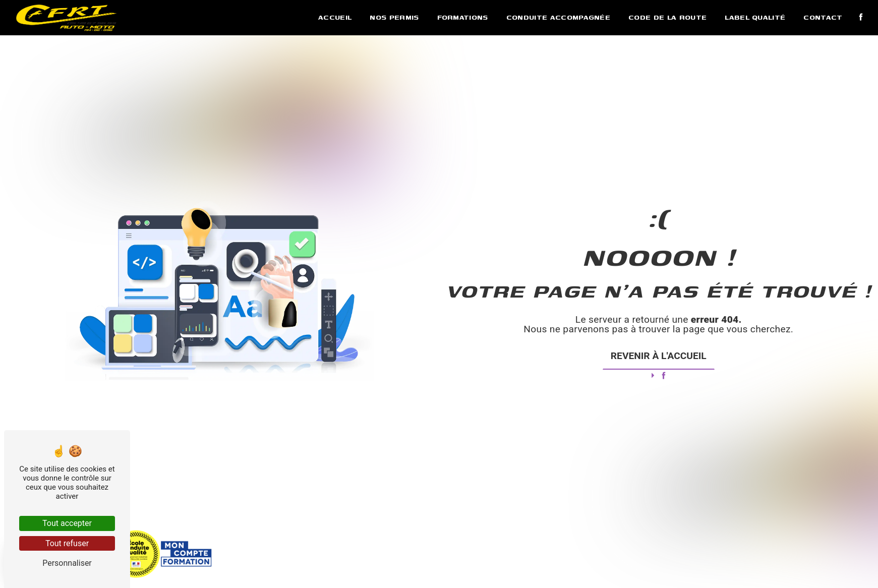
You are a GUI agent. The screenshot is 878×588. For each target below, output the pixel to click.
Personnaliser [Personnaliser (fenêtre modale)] (67, 563)
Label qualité (755, 17)
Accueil (335, 17)
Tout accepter (67, 523)
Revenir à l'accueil (659, 356)
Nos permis (394, 17)
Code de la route (667, 17)
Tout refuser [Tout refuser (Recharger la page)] (67, 543)
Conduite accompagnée (558, 17)
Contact (823, 17)
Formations (463, 17)
